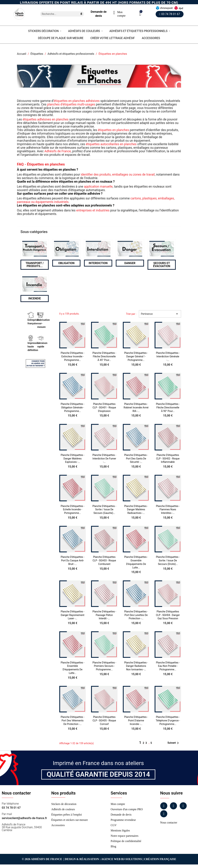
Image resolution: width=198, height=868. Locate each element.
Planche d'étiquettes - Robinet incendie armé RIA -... (136, 408)
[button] (140, 14)
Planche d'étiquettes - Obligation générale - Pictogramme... (73, 408)
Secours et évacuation (162, 265)
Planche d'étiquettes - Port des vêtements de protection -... (73, 721)
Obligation (66, 263)
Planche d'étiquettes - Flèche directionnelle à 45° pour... (104, 356)
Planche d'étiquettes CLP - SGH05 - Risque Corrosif (104, 721)
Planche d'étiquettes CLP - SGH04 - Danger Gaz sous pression (168, 615)
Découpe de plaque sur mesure (61, 38)
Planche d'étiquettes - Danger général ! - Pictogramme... (136, 356)
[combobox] (58, 14)
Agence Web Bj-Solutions (122, 859)
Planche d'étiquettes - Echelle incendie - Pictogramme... (73, 510)
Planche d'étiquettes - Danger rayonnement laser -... (73, 615)
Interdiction (98, 263)
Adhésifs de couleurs (85, 31)
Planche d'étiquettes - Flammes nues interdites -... (168, 510)
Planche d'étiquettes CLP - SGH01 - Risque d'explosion (104, 408)
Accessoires (151, 38)
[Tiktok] (164, 814)
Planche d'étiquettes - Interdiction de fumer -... (104, 459)
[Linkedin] (183, 806)
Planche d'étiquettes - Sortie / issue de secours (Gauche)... (104, 510)
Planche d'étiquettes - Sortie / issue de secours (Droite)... (168, 560)
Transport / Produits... (35, 265)
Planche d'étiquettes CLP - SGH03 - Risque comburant (104, 560)
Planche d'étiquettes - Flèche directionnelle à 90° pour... (168, 408)
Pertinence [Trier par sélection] (160, 314)
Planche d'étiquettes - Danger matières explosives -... (73, 459)
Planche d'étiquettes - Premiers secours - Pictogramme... (104, 666)
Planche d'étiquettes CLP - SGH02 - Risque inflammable (168, 459)
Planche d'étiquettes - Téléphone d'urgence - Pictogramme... (168, 721)
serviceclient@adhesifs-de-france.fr (24, 818)
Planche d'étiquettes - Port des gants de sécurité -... (136, 459)
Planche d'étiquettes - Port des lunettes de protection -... (136, 615)
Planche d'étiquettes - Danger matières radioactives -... (136, 510)
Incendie (35, 298)
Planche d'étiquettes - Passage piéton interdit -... (104, 615)
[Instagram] (173, 806)
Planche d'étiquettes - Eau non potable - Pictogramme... (168, 666)
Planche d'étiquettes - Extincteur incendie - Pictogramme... (73, 356)
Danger (130, 263)
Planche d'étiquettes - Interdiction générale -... (168, 356)
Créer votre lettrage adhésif (113, 38)
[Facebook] (164, 806)
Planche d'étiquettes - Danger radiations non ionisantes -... (136, 666)
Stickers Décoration (45, 31)
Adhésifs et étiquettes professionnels (140, 31)
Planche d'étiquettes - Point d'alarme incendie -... (136, 721)
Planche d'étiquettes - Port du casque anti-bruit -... (73, 560)
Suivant (174, 743)
